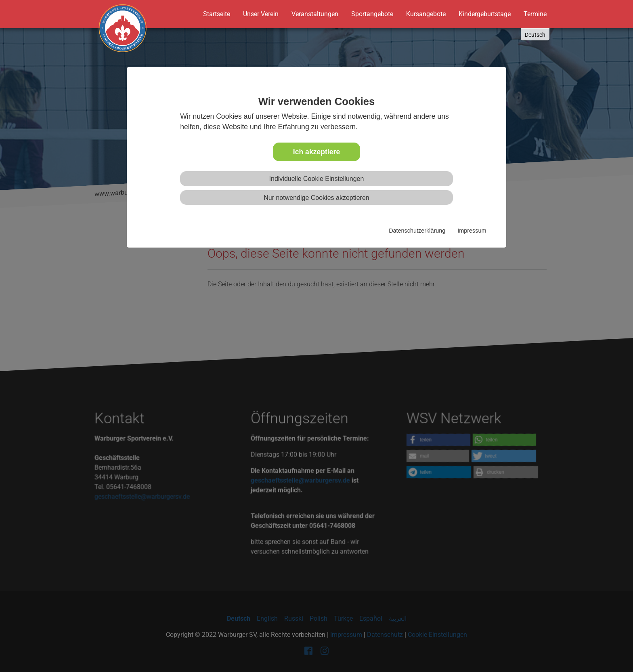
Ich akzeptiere (316, 152)
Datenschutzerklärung (417, 231)
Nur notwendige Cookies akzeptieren (316, 198)
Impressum (472, 231)
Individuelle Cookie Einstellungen (317, 179)
